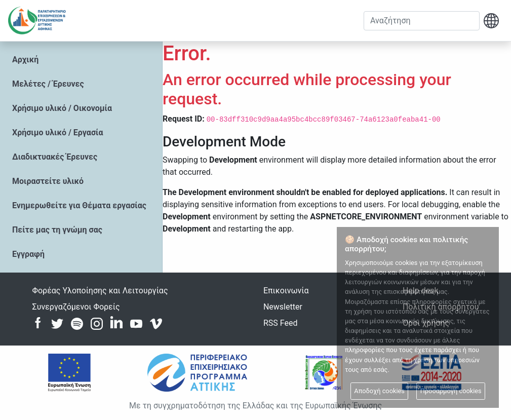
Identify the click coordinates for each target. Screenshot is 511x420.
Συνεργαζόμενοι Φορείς (76, 307)
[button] (491, 21)
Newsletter (283, 307)
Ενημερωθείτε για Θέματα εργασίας (79, 205)
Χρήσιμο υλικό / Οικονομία (62, 108)
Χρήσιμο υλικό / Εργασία (57, 132)
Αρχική (25, 60)
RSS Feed (281, 323)
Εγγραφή (28, 254)
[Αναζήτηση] (422, 21)
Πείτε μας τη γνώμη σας (57, 230)
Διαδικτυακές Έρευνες (55, 157)
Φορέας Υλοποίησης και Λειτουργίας (100, 291)
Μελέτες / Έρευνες (48, 84)
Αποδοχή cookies (379, 391)
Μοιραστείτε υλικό (48, 181)
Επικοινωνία (286, 291)
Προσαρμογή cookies (451, 391)
